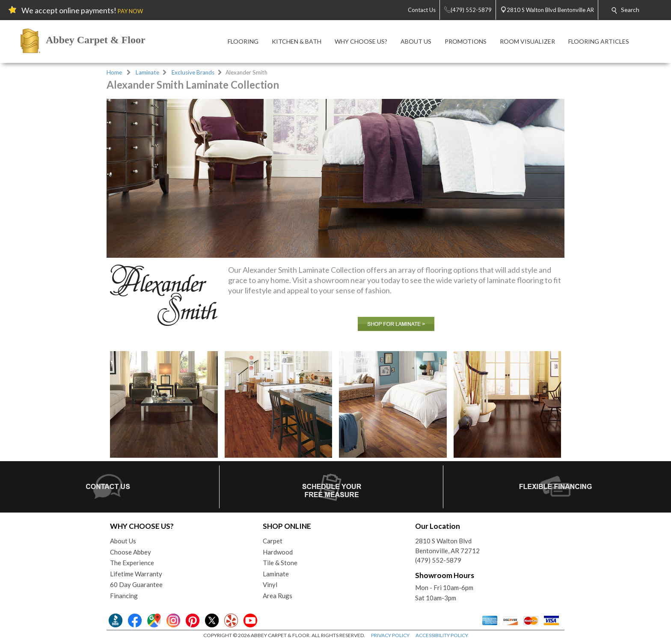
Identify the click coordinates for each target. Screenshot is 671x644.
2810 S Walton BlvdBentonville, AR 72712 (447, 546)
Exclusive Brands (193, 72)
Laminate (147, 72)
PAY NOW (130, 11)
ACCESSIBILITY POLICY (442, 635)
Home (114, 72)
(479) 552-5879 (438, 560)
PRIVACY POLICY (390, 635)
